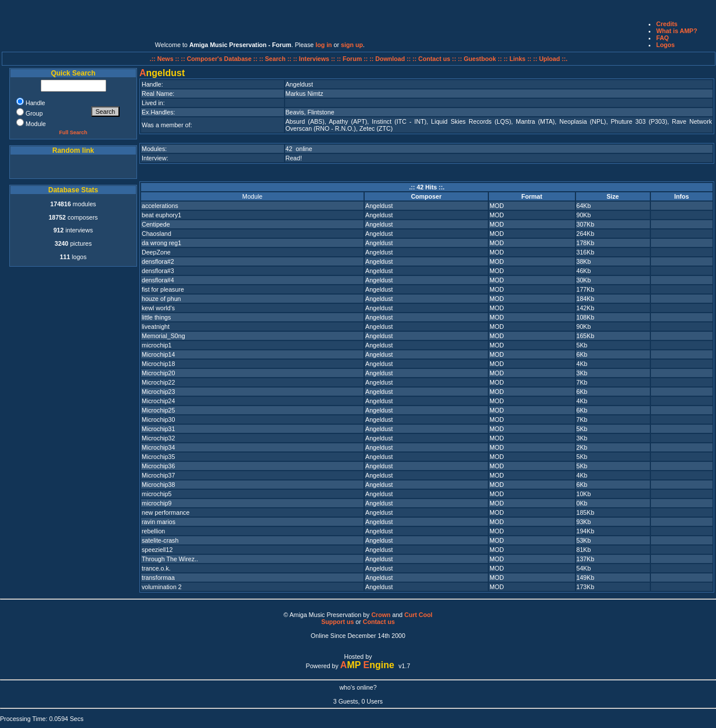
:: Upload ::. (550, 59)
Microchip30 (158, 419)
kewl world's (158, 308)
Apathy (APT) (348, 121)
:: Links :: (517, 59)
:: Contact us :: (434, 59)
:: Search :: (276, 59)
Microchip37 (158, 475)
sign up (352, 45)
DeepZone (156, 252)
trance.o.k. (156, 568)
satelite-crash (160, 540)
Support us (337, 622)
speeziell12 (157, 550)
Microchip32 (158, 438)
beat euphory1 (161, 215)
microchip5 (157, 494)
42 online (299, 149)
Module (252, 196)
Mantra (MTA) (535, 121)
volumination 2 (162, 587)
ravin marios (159, 522)
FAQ (663, 38)
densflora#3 (158, 271)
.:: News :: (165, 59)
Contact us (379, 622)
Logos (665, 45)
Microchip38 (158, 485)
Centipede (156, 224)
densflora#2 (158, 261)
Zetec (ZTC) (376, 128)
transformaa (158, 578)
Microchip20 (158, 373)
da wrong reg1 (161, 243)
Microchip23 (158, 392)
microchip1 (157, 345)
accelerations (160, 206)
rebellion (153, 531)
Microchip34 (158, 447)
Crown (381, 615)
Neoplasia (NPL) (582, 121)
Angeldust (379, 206)
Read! (294, 158)
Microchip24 (158, 401)
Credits (667, 24)
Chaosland (156, 234)
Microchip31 (158, 429)
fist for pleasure (163, 289)
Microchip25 (158, 410)
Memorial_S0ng (163, 336)
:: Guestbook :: (480, 59)
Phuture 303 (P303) (639, 121)
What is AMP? (677, 31)
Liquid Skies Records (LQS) (471, 121)
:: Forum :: (353, 59)
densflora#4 (158, 280)
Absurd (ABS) (305, 121)
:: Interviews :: (315, 59)
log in (323, 45)
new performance (165, 512)
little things (156, 317)
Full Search (73, 132)
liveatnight (156, 327)
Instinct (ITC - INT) (399, 121)
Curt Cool (418, 615)
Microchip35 (158, 457)
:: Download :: (391, 59)
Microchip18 (158, 364)
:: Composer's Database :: (220, 59)
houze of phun (161, 299)
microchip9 (157, 503)
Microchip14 (158, 354)
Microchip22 (158, 382)
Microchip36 (158, 466)
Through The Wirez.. (170, 559)
